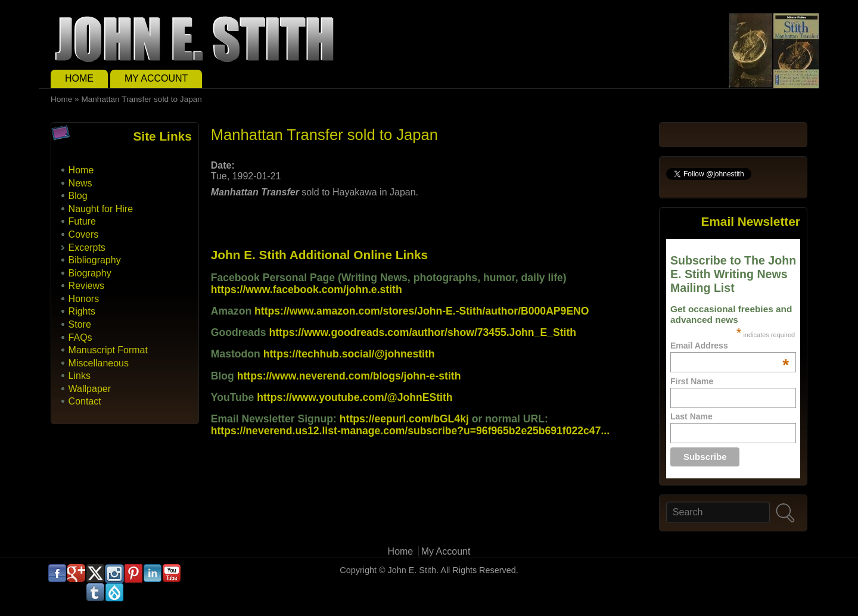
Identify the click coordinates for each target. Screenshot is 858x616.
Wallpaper (90, 389)
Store (80, 324)
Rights (82, 311)
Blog (78, 196)
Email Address (730, 346)
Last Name (691, 416)
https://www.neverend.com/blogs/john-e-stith (349, 376)
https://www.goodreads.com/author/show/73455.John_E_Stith (423, 332)
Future (82, 221)
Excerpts (87, 248)
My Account (156, 78)
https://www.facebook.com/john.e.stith (307, 290)
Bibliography (95, 260)
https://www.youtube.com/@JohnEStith (355, 397)
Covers (84, 234)
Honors (84, 299)
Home (79, 78)
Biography (90, 273)
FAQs (80, 337)
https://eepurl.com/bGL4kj (404, 419)
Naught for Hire (101, 209)
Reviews (86, 286)
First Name (692, 381)
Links (80, 376)
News (80, 183)
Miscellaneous (99, 363)
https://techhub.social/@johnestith (349, 354)
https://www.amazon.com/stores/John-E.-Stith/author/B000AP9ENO (422, 311)
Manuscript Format (108, 350)
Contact (85, 401)
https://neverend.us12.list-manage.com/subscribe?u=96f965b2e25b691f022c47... (410, 431)
